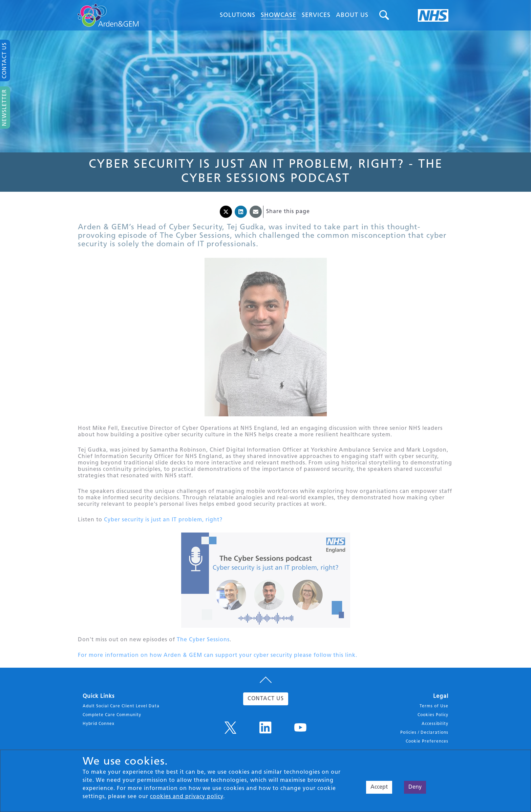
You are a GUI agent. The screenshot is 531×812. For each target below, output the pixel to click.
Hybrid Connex (99, 732)
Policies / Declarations (424, 741)
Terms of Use (434, 714)
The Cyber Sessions (203, 646)
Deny (415, 787)
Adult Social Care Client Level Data (121, 714)
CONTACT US (266, 707)
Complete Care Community (112, 723)
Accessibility (435, 732)
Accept (379, 787)
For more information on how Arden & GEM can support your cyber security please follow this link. (218, 662)
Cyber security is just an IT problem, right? (163, 524)
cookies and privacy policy (187, 797)
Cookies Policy (433, 723)
